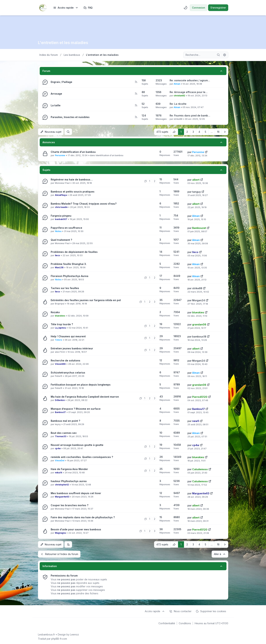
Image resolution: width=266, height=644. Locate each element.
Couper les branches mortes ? (70, 505)
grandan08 (199, 324)
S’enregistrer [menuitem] (218, 8)
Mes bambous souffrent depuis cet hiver (76, 493)
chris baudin (61, 207)
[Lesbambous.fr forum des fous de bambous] (43, 8)
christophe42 (62, 484)
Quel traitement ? (61, 240)
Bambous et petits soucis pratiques (73, 191)
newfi (196, 421)
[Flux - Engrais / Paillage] (136, 82)
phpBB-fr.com (59, 638)
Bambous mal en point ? (65, 421)
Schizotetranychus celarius (68, 372)
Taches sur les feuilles (65, 288)
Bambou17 (60, 412)
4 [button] (199, 132)
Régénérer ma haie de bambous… (72, 179)
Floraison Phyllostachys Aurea (70, 276)
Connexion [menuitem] (199, 8)
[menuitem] (66, 8)
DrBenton (60, 400)
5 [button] (205, 132)
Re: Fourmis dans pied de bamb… (190, 115)
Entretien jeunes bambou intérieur (72, 348)
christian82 (179, 96)
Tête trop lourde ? (62, 324)
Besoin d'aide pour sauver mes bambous (76, 529)
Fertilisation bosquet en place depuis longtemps (81, 384)
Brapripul (60, 303)
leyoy (58, 424)
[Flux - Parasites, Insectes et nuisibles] (136, 117)
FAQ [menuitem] (88, 8)
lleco (57, 255)
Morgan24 (199, 300)
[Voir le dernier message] (206, 152)
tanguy (196, 192)
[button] (225, 132)
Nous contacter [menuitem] (180, 611)
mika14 (58, 472)
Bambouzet (199, 228)
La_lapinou (60, 328)
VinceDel (60, 460)
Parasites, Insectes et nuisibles (70, 117)
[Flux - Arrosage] (136, 94)
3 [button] (193, 132)
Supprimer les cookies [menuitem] (211, 611)
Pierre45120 (200, 397)
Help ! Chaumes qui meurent (68, 336)
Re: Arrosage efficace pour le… (189, 92)
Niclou (58, 231)
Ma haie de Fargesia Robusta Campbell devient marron (85, 396)
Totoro (58, 340)
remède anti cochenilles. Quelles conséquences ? (82, 457)
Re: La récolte (178, 104)
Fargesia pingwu (61, 216)
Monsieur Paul (62, 183)
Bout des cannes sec (64, 433)
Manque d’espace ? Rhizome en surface (76, 409)
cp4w (58, 448)
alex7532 (60, 352)
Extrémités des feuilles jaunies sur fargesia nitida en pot (86, 300)
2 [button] (187, 132)
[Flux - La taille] (136, 105)
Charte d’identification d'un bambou (73, 152)
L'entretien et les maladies (65, 43)
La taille (56, 105)
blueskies (60, 316)
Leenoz (75, 634)
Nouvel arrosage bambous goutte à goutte (77, 445)
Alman (177, 84)
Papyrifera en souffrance (66, 228)
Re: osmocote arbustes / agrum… (190, 80)
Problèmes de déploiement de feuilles (74, 252)
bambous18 (199, 336)
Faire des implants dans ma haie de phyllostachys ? (83, 517)
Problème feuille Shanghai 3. (69, 264)
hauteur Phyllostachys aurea (69, 481)
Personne (60, 155)
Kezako (55, 312)
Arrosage (56, 94)
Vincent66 (60, 364)
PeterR (58, 376)
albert (196, 179)
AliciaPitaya (61, 195)
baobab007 (61, 219)
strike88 (178, 119)
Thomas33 (61, 436)
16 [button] (218, 132)
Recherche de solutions (65, 360)
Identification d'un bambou (109, 155)
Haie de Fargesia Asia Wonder (69, 469)
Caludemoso (200, 469)
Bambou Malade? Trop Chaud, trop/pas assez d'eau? (84, 203)
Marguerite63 (62, 497)
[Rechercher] (218, 55)
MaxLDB (59, 267)
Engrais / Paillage (61, 82)
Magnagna (60, 533)
